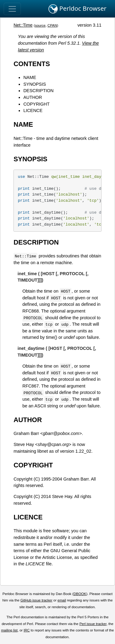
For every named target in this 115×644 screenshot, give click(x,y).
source (40, 25)
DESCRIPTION (38, 91)
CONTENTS (32, 64)
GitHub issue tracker (36, 600)
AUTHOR (33, 97)
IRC (27, 630)
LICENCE (33, 110)
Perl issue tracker (93, 624)
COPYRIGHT (36, 104)
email (62, 600)
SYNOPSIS (35, 84)
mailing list (9, 630)
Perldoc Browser (77, 9)
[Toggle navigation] (12, 9)
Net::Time (23, 25)
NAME (30, 77)
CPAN (52, 25)
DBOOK (80, 594)
